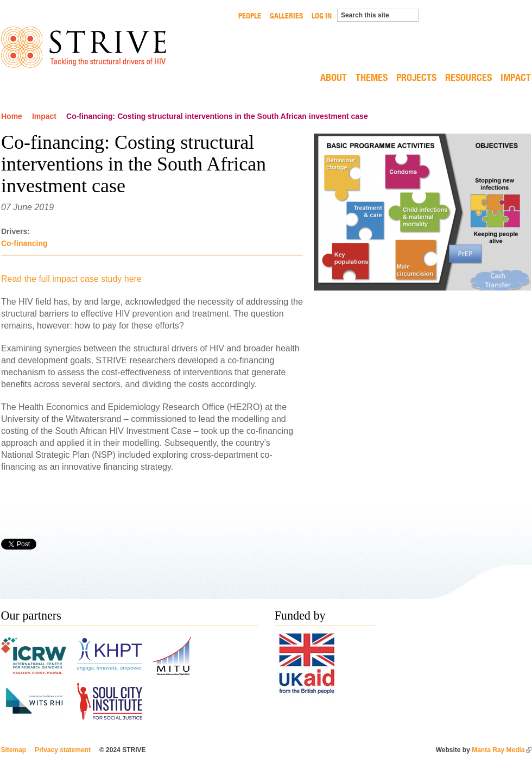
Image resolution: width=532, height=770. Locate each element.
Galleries (286, 16)
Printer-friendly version (525, 544)
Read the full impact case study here (71, 279)
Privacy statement (63, 750)
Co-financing (24, 243)
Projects (416, 78)
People (250, 16)
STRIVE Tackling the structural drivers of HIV (84, 47)
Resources (468, 78)
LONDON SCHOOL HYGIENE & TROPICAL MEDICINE (487, 29)
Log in (322, 16)
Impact (516, 78)
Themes (372, 78)
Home (12, 116)
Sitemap (14, 750)
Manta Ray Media (501, 750)
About (334, 78)
